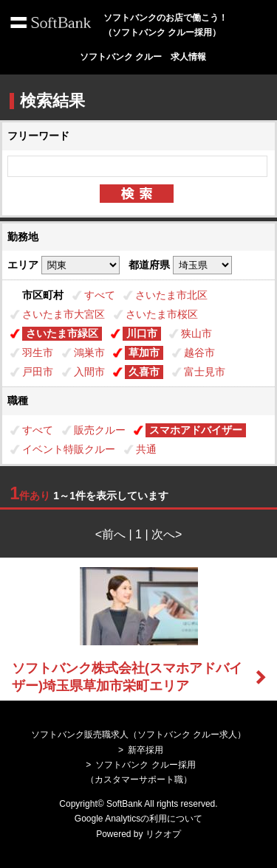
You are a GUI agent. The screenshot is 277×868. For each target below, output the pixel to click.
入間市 (89, 372)
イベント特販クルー (69, 449)
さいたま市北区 (171, 295)
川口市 (142, 333)
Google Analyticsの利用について (138, 819)
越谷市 (199, 353)
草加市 (144, 353)
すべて (100, 295)
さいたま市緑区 (62, 333)
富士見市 (205, 372)
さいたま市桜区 (162, 314)
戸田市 (38, 372)
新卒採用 (146, 750)
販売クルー (100, 430)
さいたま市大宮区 (64, 314)
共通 (146, 449)
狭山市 (196, 333)
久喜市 (144, 372)
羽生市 (38, 353)
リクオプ (163, 834)
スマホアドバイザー (196, 430)
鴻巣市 (89, 353)
